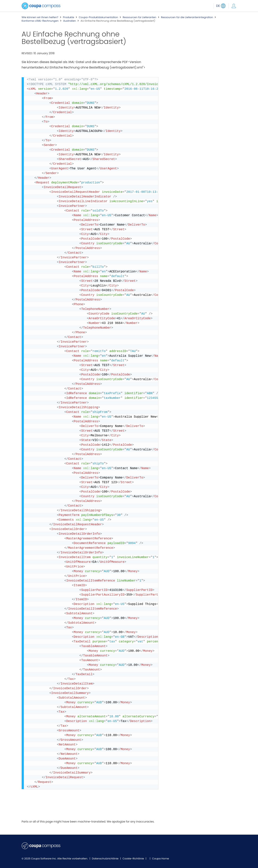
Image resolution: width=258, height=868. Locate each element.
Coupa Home (161, 859)
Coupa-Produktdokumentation (99, 17)
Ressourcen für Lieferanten (139, 17)
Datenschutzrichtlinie (105, 859)
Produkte (68, 17)
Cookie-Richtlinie (133, 859)
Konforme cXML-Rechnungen (40, 21)
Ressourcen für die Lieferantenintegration (187, 17)
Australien (70, 21)
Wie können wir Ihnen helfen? (40, 17)
